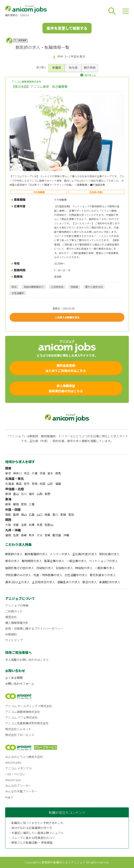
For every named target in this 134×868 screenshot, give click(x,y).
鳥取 (8, 515)
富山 (16, 494)
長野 (47, 494)
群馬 (58, 473)
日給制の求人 (64, 568)
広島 (32, 515)
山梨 (40, 494)
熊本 (32, 535)
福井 (32, 494)
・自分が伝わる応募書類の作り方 (30, 828)
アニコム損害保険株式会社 (67, 84)
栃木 (50, 473)
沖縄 (66, 535)
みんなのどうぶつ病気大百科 (24, 757)
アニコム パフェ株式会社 (21, 717)
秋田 (42, 484)
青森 (19, 484)
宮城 (35, 484)
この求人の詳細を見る (67, 317)
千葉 (35, 473)
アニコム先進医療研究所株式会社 (27, 723)
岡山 (24, 515)
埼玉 (27, 473)
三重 (32, 504)
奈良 (40, 525)
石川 (24, 494)
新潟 (8, 494)
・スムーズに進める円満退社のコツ (32, 838)
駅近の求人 (90, 582)
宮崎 (47, 535)
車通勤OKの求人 (110, 582)
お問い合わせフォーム (20, 683)
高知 (71, 515)
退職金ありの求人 (69, 582)
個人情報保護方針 (17, 623)
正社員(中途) (96, 192)
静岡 (16, 504)
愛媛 (63, 515)
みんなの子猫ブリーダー (21, 791)
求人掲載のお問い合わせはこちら (27, 660)
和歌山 (49, 525)
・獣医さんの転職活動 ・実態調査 (31, 842)
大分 (40, 535)
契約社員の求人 (109, 554)
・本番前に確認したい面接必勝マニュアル (36, 833)
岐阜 (8, 504)
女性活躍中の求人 (76, 575)
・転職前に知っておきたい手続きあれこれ (36, 823)
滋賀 (24, 525)
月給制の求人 (45, 568)
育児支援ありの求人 (103, 575)
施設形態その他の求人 (20, 568)
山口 (40, 515)
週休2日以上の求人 (18, 582)
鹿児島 (57, 535)
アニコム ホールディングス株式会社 (29, 706)
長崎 (24, 535)
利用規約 (11, 634)
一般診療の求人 (105, 568)
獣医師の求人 (14, 554)
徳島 (47, 515)
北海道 (10, 484)
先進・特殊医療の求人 (48, 575)
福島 (58, 484)
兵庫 (32, 525)
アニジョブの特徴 (17, 605)
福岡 (8, 535)
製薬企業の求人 (54, 561)
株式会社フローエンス (20, 735)
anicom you (13, 780)
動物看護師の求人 (36, 554)
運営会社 (11, 617)
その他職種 (39, 192)
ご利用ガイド (14, 611)
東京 (8, 473)
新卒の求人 (12, 561)
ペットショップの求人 (103, 561)
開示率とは (90, 75)
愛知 (24, 504)
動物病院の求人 (32, 561)
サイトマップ (14, 640)
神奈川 (17, 473)
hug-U (9, 797)
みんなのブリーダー (18, 786)
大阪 (8, 525)
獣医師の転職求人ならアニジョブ (64, 862)
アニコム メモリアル (19, 768)
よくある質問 (14, 678)
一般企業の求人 (77, 561)
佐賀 (16, 535)
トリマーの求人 (60, 554)
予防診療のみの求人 (18, 575)
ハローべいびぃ (15, 774)
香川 (55, 515)
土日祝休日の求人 (43, 582)
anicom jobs (13, 762)
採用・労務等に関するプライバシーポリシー (34, 628)
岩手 (27, 484)
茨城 (42, 473)
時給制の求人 (84, 568)
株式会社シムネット (18, 729)
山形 (50, 484)
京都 (16, 525)
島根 (16, 515)
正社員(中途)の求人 (85, 554)
